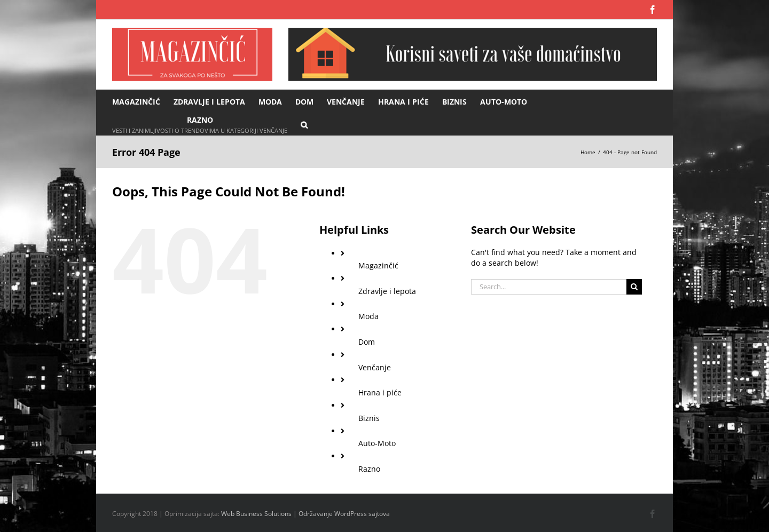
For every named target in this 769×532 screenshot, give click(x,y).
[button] (304, 124)
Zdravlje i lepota (387, 291)
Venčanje (375, 367)
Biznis (369, 418)
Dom (367, 342)
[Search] (634, 287)
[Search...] (549, 287)
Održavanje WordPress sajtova (344, 514)
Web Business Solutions (256, 514)
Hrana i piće (380, 392)
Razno (369, 469)
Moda (368, 316)
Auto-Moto (377, 443)
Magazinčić (378, 265)
